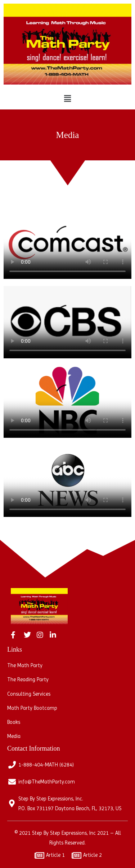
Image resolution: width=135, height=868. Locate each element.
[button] (67, 99)
